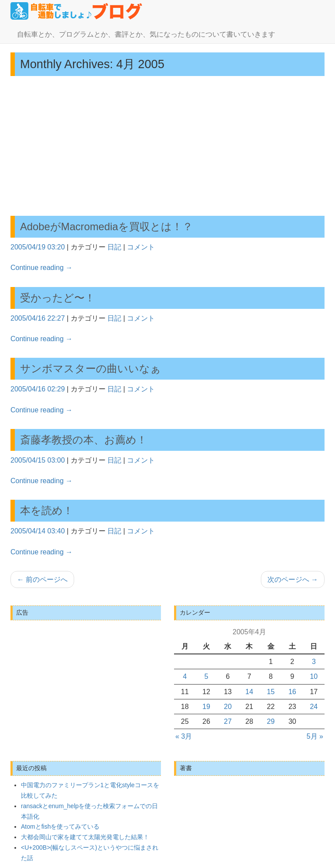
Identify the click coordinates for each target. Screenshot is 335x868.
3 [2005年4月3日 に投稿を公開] (314, 662)
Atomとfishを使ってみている (60, 827)
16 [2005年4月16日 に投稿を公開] (292, 692)
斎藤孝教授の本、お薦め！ (84, 440)
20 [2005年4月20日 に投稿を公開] (228, 707)
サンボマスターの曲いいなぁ (91, 368)
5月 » (315, 736)
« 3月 (184, 736)
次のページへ (293, 579)
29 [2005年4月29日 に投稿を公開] (271, 721)
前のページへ (42, 579)
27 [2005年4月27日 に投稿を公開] (228, 721)
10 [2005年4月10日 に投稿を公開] (314, 676)
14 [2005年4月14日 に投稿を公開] (250, 692)
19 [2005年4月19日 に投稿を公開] (206, 707)
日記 (114, 247)
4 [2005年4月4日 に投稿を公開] (185, 676)
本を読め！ (47, 510)
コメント (141, 247)
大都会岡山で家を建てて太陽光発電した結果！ (85, 837)
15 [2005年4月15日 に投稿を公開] (271, 692)
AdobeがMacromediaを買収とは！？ (106, 227)
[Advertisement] (167, 146)
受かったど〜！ (58, 298)
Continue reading (41, 268)
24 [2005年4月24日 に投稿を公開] (314, 707)
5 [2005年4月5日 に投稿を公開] (206, 676)
